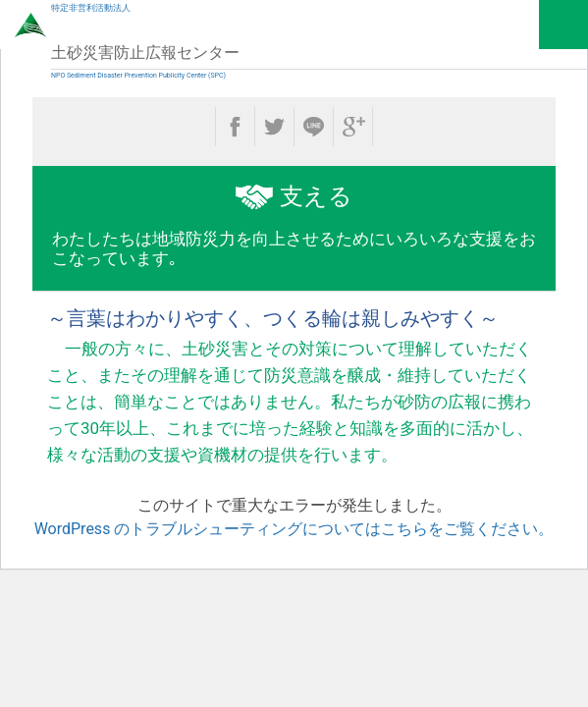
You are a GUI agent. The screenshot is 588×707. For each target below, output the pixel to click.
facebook (235, 127)
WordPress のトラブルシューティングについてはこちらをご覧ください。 (294, 529)
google (353, 127)
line (314, 127)
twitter (274, 127)
